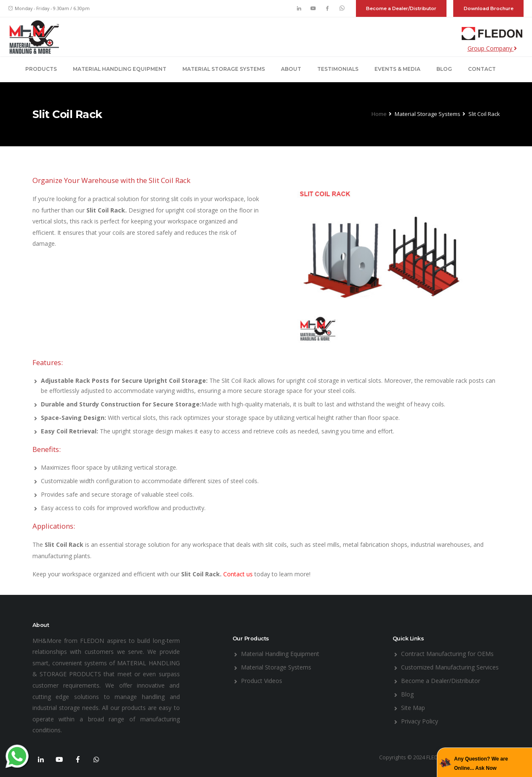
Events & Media (397, 69)
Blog (444, 69)
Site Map (413, 708)
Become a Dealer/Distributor (401, 8)
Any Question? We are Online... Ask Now (481, 764)
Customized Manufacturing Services (450, 667)
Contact (482, 69)
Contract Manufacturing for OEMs (447, 654)
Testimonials (338, 69)
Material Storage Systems (224, 69)
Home (379, 114)
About (291, 69)
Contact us (239, 574)
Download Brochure (489, 8)
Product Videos (262, 681)
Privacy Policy (420, 721)
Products (41, 69)
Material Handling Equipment (120, 69)
